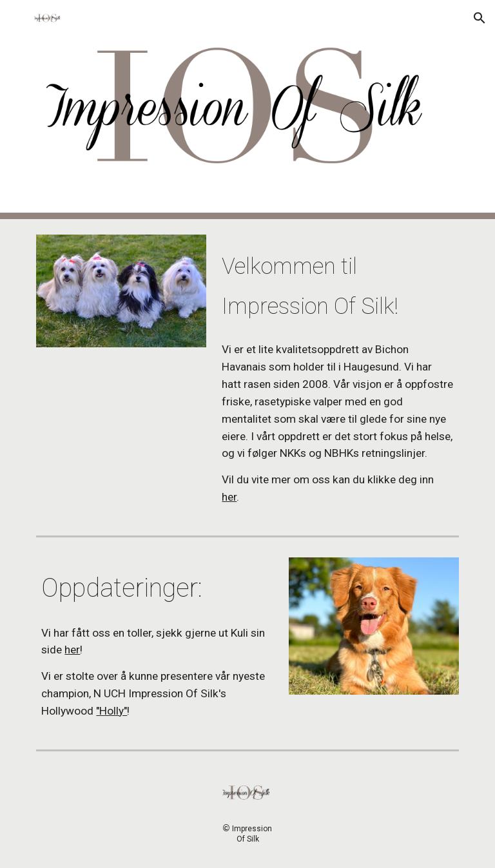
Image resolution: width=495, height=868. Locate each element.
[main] (337, 283)
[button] (15, 18)
